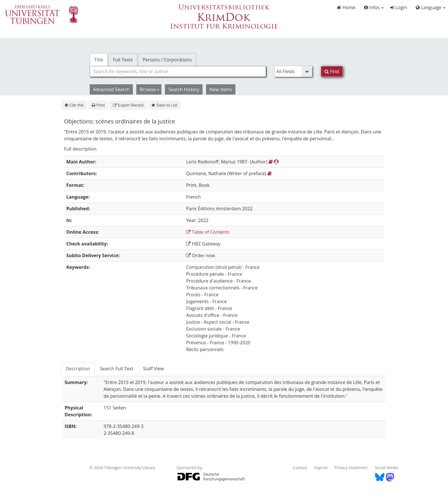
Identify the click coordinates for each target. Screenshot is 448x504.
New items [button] (221, 89)
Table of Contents (208, 232)
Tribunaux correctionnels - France (222, 288)
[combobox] (178, 71)
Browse (149, 89)
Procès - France (202, 295)
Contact (300, 468)
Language (431, 7)
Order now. (201, 255)
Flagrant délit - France (209, 308)
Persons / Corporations (167, 60)
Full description (80, 149)
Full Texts (123, 60)
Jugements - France (206, 301)
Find (332, 71)
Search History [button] (184, 89)
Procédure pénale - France (214, 274)
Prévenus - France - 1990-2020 (218, 343)
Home (346, 7)
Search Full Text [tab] (116, 369)
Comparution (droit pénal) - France (223, 267)
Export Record (128, 105)
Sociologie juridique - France (216, 336)
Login (399, 7)
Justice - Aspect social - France (218, 322)
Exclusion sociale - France (213, 329)
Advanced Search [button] (111, 89)
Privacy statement (351, 468)
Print (98, 105)
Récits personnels (205, 349)
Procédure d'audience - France (218, 281)
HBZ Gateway (203, 244)
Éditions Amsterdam (219, 209)
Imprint (321, 468)
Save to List (164, 105)
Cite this (74, 105)
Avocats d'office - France (212, 315)
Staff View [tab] (153, 369)
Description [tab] (78, 369)
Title (99, 60)
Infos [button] (374, 7)
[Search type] (293, 71)
